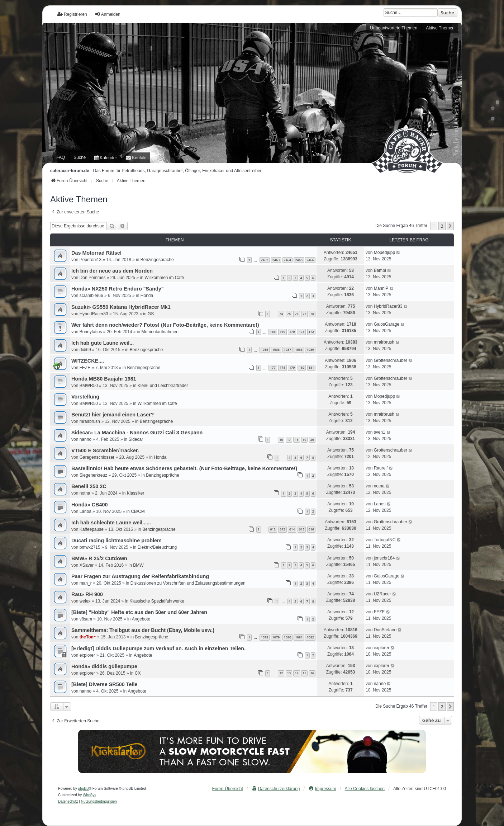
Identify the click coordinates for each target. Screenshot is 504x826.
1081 (299, 637)
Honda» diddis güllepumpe (104, 666)
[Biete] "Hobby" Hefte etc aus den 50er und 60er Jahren (139, 612)
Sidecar (136, 439)
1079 (276, 637)
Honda (147, 296)
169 (282, 332)
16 (281, 440)
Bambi (380, 270)
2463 (276, 260)
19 (304, 440)
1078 (265, 637)
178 (282, 367)
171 (302, 332)
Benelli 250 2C (89, 486)
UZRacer (382, 594)
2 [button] (442, 226)
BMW (138, 565)
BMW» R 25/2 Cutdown (99, 558)
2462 (265, 260)
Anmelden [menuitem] (108, 14)
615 (302, 529)
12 (281, 673)
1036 (276, 350)
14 (296, 673)
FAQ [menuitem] (61, 157)
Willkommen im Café (164, 278)
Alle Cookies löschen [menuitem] (365, 789)
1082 (310, 637)
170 (292, 332)
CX (138, 673)
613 (282, 529)
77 (304, 314)
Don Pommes (93, 278)
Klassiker (136, 493)
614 (292, 529)
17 (289, 440)
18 (296, 440)
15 (304, 673)
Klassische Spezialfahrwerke (157, 601)
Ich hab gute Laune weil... (103, 343)
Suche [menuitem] (80, 157)
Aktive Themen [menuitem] (440, 28)
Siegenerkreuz (93, 475)
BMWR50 (89, 386)
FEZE (85, 368)
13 (289, 673)
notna (85, 493)
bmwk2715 (90, 547)
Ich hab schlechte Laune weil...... (111, 523)
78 (312, 314)
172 (311, 332)
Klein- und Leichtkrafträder (163, 386)
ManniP (381, 288)
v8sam (86, 619)
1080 (288, 637)
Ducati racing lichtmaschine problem (117, 541)
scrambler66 (91, 296)
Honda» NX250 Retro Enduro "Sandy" (118, 289)
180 (302, 367)
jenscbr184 (384, 558)
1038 (299, 350)
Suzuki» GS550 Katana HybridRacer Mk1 (121, 307)
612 (273, 529)
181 (311, 367)
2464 (288, 260)
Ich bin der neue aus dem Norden (112, 271)
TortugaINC (385, 540)
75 (289, 314)
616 (311, 529)
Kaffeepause (92, 529)
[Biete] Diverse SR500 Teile (104, 684)
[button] (450, 226)
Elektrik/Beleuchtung (157, 547)
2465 (299, 260)
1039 (310, 350)
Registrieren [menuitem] (72, 14)
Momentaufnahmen (160, 332)
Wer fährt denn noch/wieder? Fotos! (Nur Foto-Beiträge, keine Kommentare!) (165, 325)
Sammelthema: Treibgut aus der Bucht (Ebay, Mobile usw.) (143, 630)
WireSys (89, 795)
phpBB (84, 789)
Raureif (381, 468)
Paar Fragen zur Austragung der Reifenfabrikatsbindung (140, 576)
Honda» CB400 (90, 505)
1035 (265, 350)
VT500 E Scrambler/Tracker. (105, 450)
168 (273, 332)
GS (151, 314)
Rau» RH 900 (87, 594)
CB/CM (138, 511)
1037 (288, 350)
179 (292, 367)
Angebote (141, 619)
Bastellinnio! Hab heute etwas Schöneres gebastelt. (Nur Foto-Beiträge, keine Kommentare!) (184, 468)
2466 (310, 260)
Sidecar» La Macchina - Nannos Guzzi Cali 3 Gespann (137, 433)
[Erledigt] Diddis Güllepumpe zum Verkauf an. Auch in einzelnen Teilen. (158, 648)
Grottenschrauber (391, 360)
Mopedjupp (384, 252)
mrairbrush (384, 342)
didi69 (85, 350)
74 (281, 314)
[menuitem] (106, 158)
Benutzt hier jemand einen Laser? (113, 415)
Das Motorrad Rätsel (96, 253)
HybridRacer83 (94, 314)
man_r (86, 583)
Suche (447, 13)
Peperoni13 (91, 260)
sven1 (380, 432)
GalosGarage (387, 324)
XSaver (87, 565)
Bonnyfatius (91, 332)
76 (296, 314)
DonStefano (385, 630)
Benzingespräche (157, 260)
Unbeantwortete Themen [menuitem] (394, 28)
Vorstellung (85, 397)
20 (312, 440)
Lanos (85, 511)
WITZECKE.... (88, 361)
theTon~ (88, 637)
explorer (87, 655)
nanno (85, 439)
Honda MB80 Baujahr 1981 (104, 379)
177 (273, 367)
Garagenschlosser (97, 457)
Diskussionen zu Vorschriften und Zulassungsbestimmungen (188, 583)
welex (85, 601)
